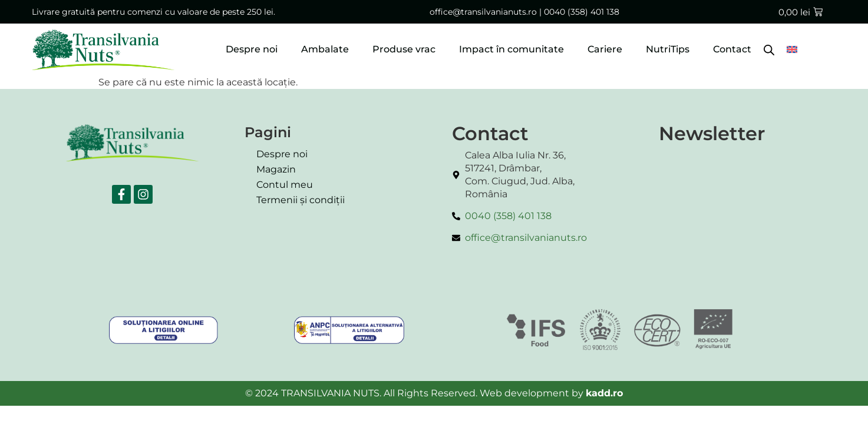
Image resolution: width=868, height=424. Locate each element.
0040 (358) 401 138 (582, 12)
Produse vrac (404, 49)
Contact (732, 49)
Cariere (605, 49)
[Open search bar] (769, 49)
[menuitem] (792, 49)
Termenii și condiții (301, 200)
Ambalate (325, 49)
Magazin (276, 169)
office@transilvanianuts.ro (483, 12)
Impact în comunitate (511, 49)
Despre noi (252, 49)
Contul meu (285, 185)
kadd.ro (604, 393)
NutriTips (668, 49)
